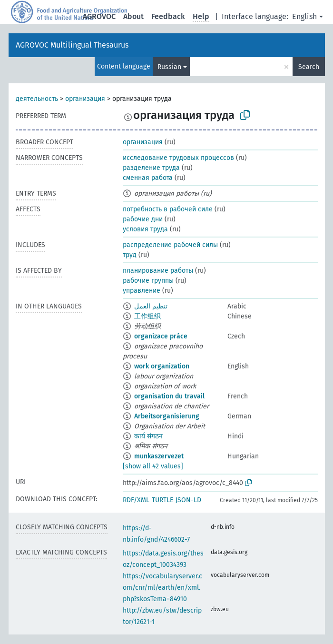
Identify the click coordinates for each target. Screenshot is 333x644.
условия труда (145, 229)
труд (130, 255)
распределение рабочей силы (170, 245)
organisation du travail (169, 396)
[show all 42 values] (153, 466)
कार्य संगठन (148, 436)
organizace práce (161, 336)
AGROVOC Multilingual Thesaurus (72, 45)
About (133, 16)
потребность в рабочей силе (168, 209)
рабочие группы (148, 281)
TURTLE (162, 500)
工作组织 (147, 316)
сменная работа (148, 178)
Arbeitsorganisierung (167, 416)
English (304, 16)
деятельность (37, 99)
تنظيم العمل (151, 306)
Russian (169, 67)
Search (309, 67)
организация (85, 99)
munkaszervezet (159, 456)
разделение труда (151, 168)
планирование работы (158, 271)
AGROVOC (99, 16)
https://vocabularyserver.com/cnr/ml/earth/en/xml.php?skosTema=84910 (162, 588)
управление (142, 291)
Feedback (168, 16)
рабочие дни (143, 219)
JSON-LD (188, 500)
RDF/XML (136, 500)
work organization (162, 366)
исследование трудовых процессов (178, 158)
